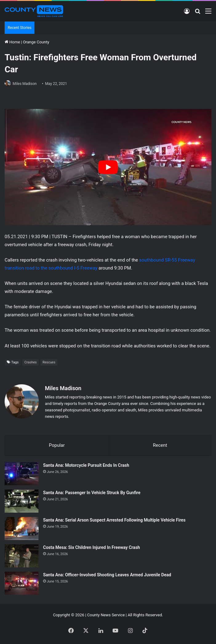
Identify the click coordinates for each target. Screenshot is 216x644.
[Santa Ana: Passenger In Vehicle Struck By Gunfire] (22, 501)
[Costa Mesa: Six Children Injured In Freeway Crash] (22, 556)
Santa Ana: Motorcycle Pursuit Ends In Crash (86, 465)
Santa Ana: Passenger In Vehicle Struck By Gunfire (92, 493)
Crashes (30, 362)
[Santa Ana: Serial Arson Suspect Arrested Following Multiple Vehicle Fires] (22, 528)
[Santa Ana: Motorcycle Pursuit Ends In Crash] (22, 474)
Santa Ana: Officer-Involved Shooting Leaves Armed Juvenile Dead (107, 575)
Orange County (36, 42)
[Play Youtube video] (108, 167)
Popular (57, 445)
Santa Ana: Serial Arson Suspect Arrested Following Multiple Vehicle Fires (114, 520)
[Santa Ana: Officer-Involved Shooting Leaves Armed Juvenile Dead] (22, 583)
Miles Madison (25, 84)
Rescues (49, 362)
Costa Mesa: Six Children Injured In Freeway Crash (92, 547)
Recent (160, 445)
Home (12, 42)
